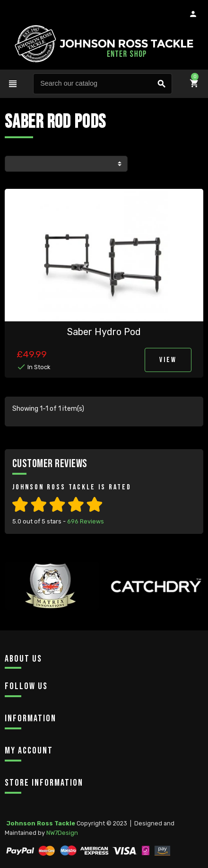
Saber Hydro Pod (104, 332)
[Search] (103, 84)
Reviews (86, 521)
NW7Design (62, 833)
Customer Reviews (50, 464)
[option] (52, 603)
